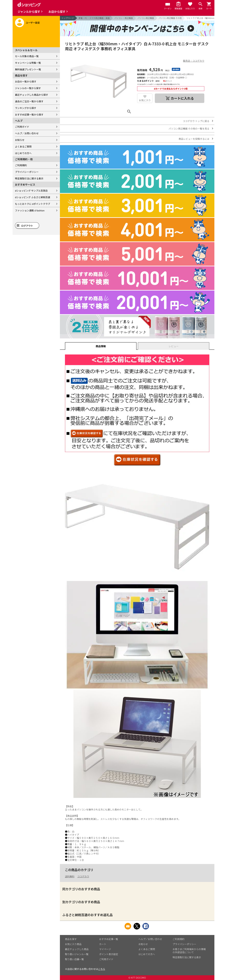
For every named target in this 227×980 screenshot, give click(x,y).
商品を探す (71, 939)
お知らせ (20, 140)
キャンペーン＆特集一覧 (28, 63)
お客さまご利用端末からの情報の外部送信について (189, 951)
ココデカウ (83, 876)
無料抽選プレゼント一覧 (28, 69)
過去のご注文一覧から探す (29, 101)
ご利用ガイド (22, 127)
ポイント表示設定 (109, 954)
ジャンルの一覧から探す (28, 88)
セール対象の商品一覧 (27, 56)
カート (103, 944)
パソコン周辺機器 (146, 18)
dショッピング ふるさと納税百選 (33, 197)
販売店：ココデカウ (194, 61)
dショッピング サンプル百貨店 (31, 191)
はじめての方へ (23, 153)
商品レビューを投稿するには (194, 139)
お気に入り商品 (73, 944)
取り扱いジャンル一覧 (77, 954)
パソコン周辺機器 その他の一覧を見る (189, 129)
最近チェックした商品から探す (32, 95)
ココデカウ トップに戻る (196, 121)
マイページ (105, 949)
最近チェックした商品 (77, 949)
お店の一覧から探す (26, 81)
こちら (102, 969)
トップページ (68, 18)
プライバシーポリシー (27, 172)
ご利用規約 (21, 165)
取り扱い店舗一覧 (74, 959)
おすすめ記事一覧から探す (29, 115)
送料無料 (70, 876)
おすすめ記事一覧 (109, 939)
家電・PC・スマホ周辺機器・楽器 (94, 18)
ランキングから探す (26, 108)
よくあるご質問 (23, 146)
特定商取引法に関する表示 (29, 178)
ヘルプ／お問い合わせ (27, 133)
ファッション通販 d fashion (30, 210)
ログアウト (27, 226)
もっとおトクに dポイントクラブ (33, 204)
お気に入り (145, 100)
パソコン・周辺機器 (124, 18)
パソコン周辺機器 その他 (170, 18)
